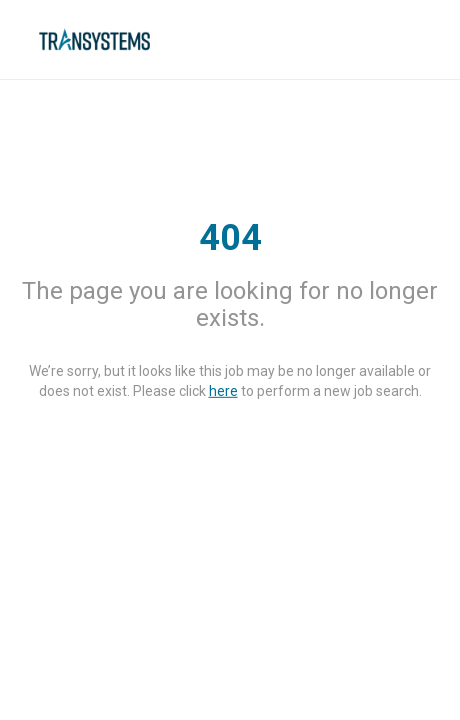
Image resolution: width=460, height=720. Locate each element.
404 (230, 238)
